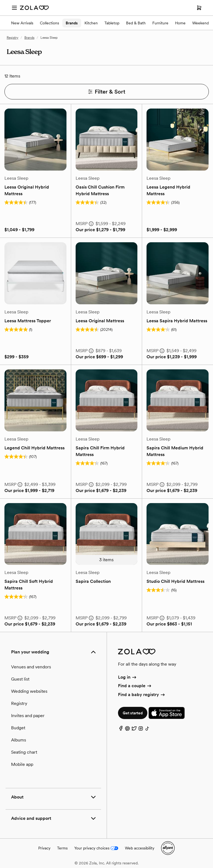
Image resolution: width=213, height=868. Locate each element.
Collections (49, 23)
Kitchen (91, 23)
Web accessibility (140, 848)
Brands (72, 23)
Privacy (44, 848)
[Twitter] (134, 730)
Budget (18, 728)
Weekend (201, 23)
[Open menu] (14, 8)
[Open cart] (199, 8)
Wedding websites (29, 691)
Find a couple (135, 686)
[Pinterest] (127, 730)
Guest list (20, 679)
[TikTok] (147, 730)
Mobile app (22, 764)
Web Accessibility (0, 0)
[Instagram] (141, 730)
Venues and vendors (31, 667)
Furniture (160, 23)
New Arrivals (22, 23)
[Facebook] (121, 730)
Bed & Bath (136, 23)
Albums (19, 740)
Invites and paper (28, 716)
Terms (62, 848)
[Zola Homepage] (34, 8)
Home (180, 23)
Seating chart (24, 752)
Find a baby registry (142, 695)
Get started (133, 713)
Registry (12, 38)
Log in (128, 677)
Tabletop (112, 23)
